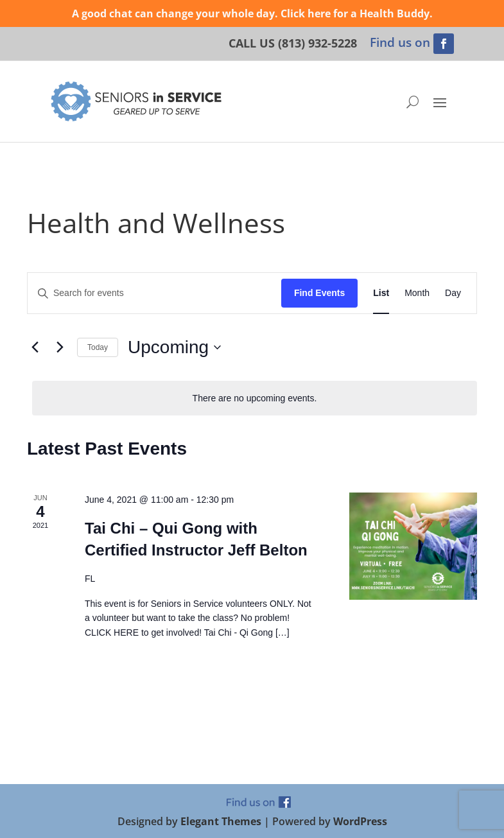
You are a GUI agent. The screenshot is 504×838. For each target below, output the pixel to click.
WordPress (360, 821)
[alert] (255, 398)
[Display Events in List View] (381, 293)
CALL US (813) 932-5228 (293, 43)
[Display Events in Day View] (453, 293)
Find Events (319, 293)
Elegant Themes (221, 821)
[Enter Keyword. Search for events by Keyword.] (154, 293)
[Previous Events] (35, 347)
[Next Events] (60, 347)
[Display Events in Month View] (417, 293)
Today (98, 347)
